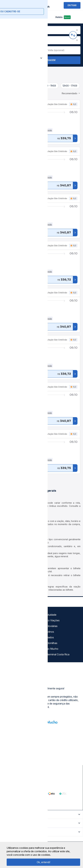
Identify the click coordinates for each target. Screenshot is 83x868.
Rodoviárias (51, 626)
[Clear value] (37, 50)
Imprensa (9, 637)
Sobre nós (10, 615)
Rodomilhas (51, 643)
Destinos (49, 632)
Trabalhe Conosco (14, 654)
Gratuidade (50, 615)
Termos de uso (12, 620)
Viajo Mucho (51, 649)
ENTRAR (72, 5)
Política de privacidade (16, 626)
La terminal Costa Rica (57, 654)
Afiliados (49, 637)
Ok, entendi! (43, 862)
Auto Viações (52, 620)
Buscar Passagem (42, 60)
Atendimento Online (15, 649)
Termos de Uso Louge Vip (19, 632)
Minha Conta (11, 643)
